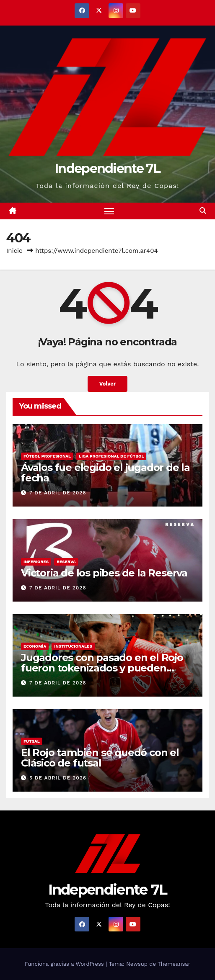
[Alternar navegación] (109, 211)
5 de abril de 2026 (58, 778)
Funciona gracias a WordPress (65, 964)
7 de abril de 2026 (58, 493)
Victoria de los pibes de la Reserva (104, 573)
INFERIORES (36, 562)
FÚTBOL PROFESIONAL (47, 456)
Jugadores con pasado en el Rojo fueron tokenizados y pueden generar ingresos (102, 668)
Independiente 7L (107, 168)
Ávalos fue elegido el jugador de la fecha (105, 473)
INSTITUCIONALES (73, 646)
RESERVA (66, 562)
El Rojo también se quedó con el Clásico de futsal (100, 758)
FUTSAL (32, 741)
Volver (108, 384)
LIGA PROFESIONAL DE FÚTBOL (111, 456)
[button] (203, 211)
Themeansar (174, 964)
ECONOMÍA (35, 646)
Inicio (14, 251)
